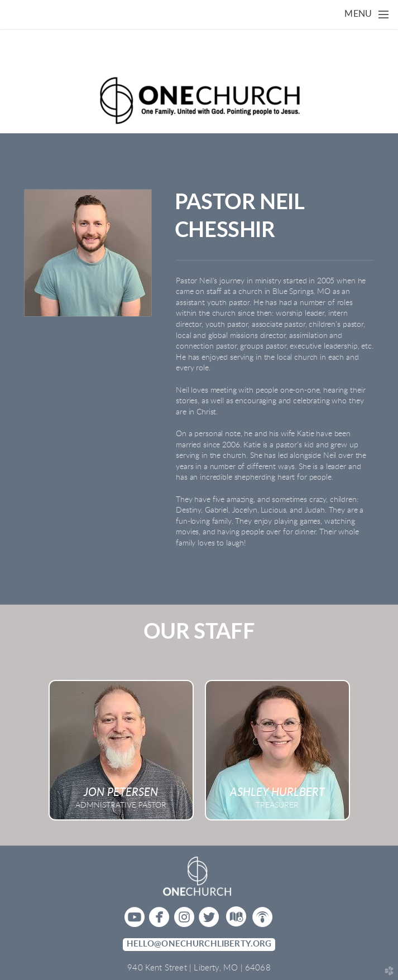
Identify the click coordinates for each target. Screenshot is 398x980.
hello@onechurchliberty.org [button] (199, 944)
